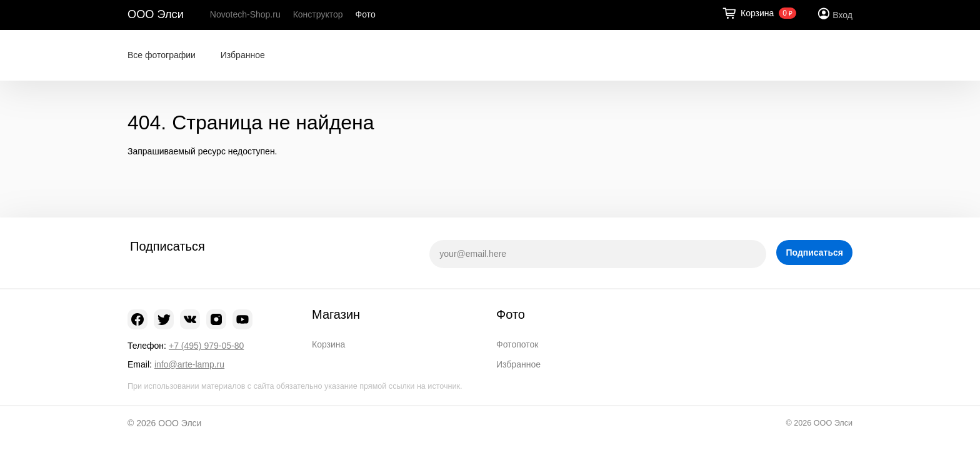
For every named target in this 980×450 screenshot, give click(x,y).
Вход (842, 15)
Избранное (243, 55)
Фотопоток (517, 344)
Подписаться (814, 252)
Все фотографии (162, 55)
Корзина (328, 344)
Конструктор (318, 14)
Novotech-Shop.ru (245, 14)
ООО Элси (156, 14)
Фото (366, 14)
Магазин (336, 314)
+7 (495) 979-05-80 (206, 346)
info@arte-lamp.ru (189, 364)
